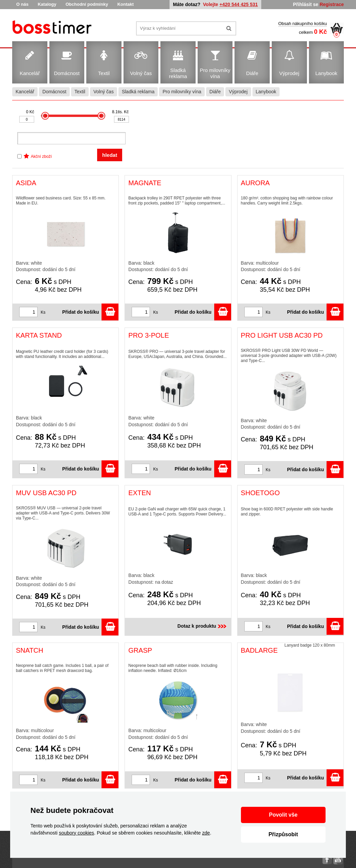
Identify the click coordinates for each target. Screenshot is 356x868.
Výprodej (238, 92)
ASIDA (26, 183)
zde (206, 833)
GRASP (140, 650)
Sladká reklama (138, 92)
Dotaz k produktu (202, 626)
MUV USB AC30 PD (46, 493)
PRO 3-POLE (149, 335)
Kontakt (126, 4)
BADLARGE (259, 650)
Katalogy (47, 4)
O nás (22, 4)
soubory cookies (76, 833)
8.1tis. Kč (120, 112)
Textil (80, 92)
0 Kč (30, 112)
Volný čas (104, 92)
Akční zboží (41, 156)
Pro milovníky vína (182, 92)
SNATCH (30, 650)
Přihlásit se (306, 4)
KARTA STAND (39, 335)
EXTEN (140, 493)
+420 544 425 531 (239, 4)
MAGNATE (145, 183)
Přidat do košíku (91, 312)
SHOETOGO (260, 493)
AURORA (255, 183)
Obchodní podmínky (87, 4)
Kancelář (25, 92)
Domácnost (54, 92)
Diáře (215, 92)
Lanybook (266, 92)
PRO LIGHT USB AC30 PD (282, 335)
